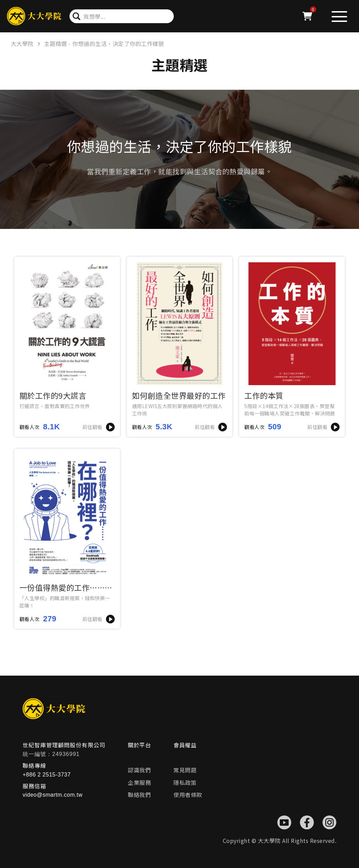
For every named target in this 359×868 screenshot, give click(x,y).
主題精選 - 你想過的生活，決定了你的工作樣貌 (104, 43)
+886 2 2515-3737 (47, 775)
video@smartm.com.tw (52, 795)
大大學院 (22, 43)
